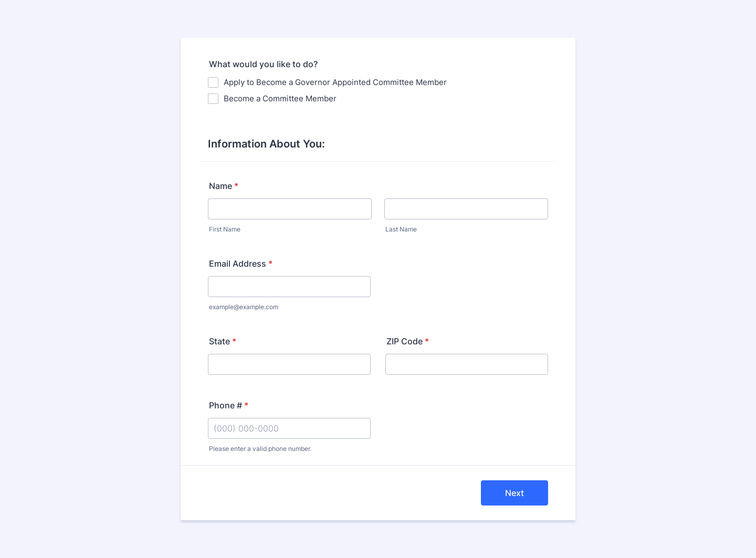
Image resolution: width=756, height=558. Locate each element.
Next (514, 493)
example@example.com (244, 307)
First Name (225, 229)
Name (224, 186)
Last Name (401, 229)
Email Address (241, 264)
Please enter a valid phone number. (260, 449)
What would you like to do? (263, 64)
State (223, 341)
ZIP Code (408, 341)
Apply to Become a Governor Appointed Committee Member (335, 82)
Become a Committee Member (280, 98)
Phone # (229, 405)
